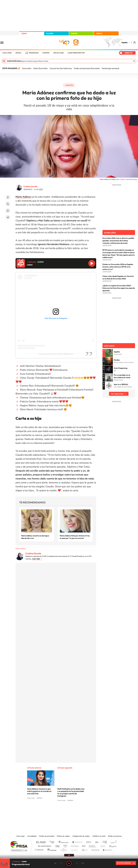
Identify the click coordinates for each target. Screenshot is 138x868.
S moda (84, 849)
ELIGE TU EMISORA (125, 863)
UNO (58, 845)
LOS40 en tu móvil (99, 836)
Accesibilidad (32, 836)
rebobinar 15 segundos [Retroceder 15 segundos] (61, 863)
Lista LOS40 (7, 53)
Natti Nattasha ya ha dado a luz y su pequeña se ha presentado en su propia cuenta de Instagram (71, 792)
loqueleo (95, 849)
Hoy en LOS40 (58, 53)
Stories (84, 810)
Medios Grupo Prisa (19, 850)
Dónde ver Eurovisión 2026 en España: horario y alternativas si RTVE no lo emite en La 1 (118, 267)
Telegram (8, 217)
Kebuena (111, 845)
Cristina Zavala (30, 186)
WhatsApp (8, 211)
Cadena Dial (84, 845)
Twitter (8, 204)
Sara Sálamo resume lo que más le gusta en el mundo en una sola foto (39, 791)
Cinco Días (74, 845)
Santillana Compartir (77, 842)
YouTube (64, 810)
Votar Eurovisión (40, 68)
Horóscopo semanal (110, 68)
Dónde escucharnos (115, 836)
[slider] (69, 858)
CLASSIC (50, 33)
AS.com (96, 842)
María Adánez (21, 549)
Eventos (46, 53)
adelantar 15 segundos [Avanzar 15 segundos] (77, 863)
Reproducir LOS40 (92, 263)
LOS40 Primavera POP (76, 53)
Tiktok (59, 810)
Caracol (113, 842)
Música (18, 53)
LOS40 (24, 33)
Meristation (107, 849)
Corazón (69, 85)
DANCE (74, 33)
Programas (34, 53)
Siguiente (83, 863)
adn (104, 842)
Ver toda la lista (117, 394)
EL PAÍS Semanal (93, 845)
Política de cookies (63, 836)
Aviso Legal (20, 836)
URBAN (99, 33)
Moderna (51, 849)
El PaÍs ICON (74, 849)
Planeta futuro (102, 845)
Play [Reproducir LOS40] (69, 863)
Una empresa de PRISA (19, 844)
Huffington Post (44, 845)
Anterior (55, 863)
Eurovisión (27, 68)
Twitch (79, 810)
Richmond (39, 849)
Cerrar (134, 61)
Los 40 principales (53, 842)
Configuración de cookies (81, 836)
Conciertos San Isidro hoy (61, 68)
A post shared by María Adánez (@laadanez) (56, 354)
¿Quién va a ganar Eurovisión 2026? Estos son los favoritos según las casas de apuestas (119, 288)
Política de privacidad (47, 836)
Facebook (8, 197)
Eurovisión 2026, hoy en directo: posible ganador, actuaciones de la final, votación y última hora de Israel (118, 241)
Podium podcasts (64, 849)
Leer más (36, 559)
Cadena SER (88, 842)
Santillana (64, 842)
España (124, 42)
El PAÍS (41, 842)
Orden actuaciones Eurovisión (87, 68)
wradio (65, 845)
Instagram (54, 810)
